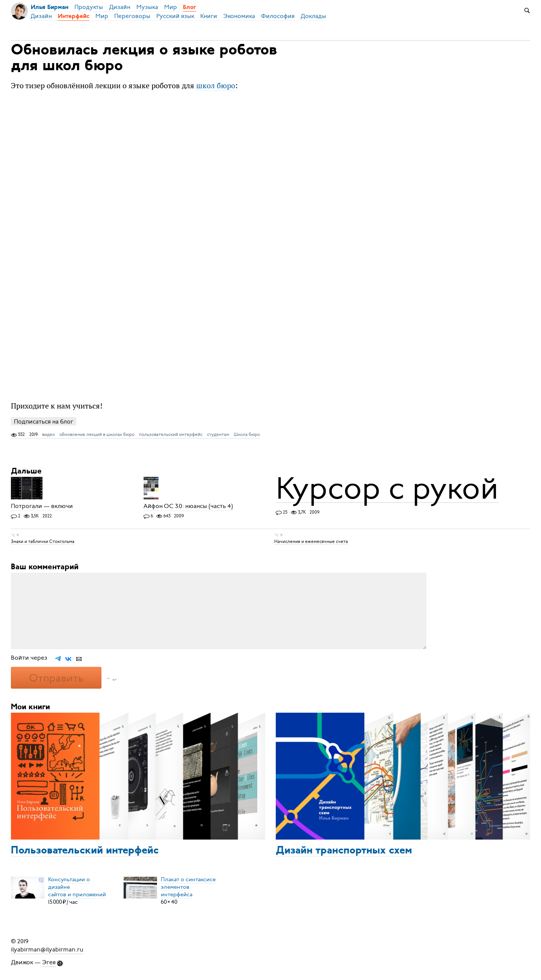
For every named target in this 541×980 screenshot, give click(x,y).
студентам (218, 434)
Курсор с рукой (387, 488)
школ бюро (216, 85)
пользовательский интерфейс (171, 434)
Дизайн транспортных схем (344, 851)
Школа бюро (247, 434)
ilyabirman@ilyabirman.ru (47, 950)
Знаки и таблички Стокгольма (43, 541)
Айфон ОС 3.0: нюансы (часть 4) (188, 507)
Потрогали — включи (42, 507)
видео (48, 434)
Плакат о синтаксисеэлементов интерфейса (188, 887)
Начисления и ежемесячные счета (311, 541)
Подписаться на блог (44, 421)
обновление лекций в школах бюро (97, 434)
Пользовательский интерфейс (85, 851)
